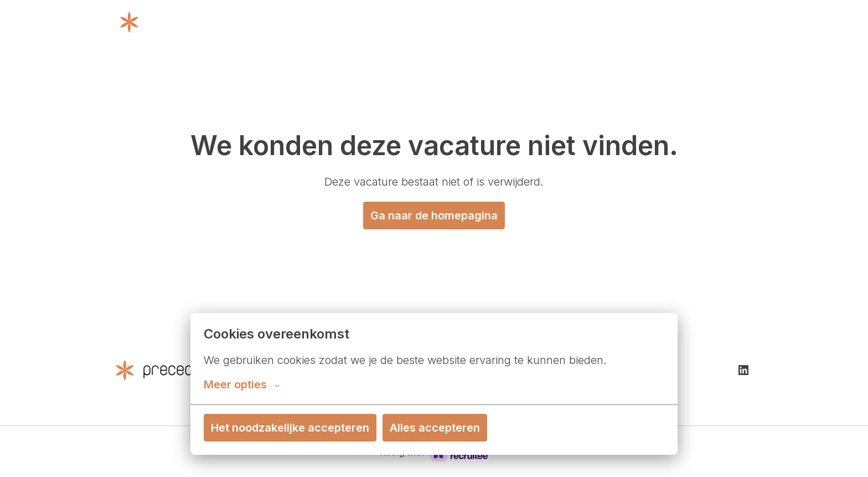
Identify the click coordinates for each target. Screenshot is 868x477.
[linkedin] (743, 370)
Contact (616, 22)
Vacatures (723, 22)
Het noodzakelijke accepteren (290, 428)
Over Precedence (544, 22)
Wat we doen (462, 22)
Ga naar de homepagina (434, 216)
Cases (663, 22)
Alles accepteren (435, 428)
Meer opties (242, 384)
